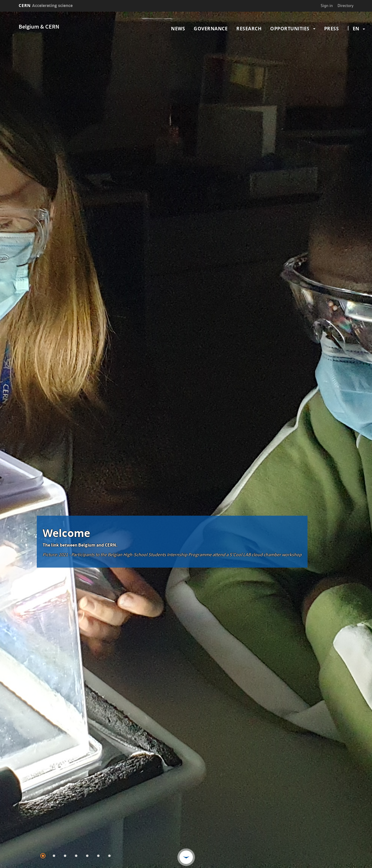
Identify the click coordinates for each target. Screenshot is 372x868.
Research (249, 29)
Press (332, 29)
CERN (46, 5)
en (356, 29)
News (178, 29)
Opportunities (290, 29)
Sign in (327, 6)
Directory (345, 6)
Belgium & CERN (39, 27)
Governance (211, 29)
